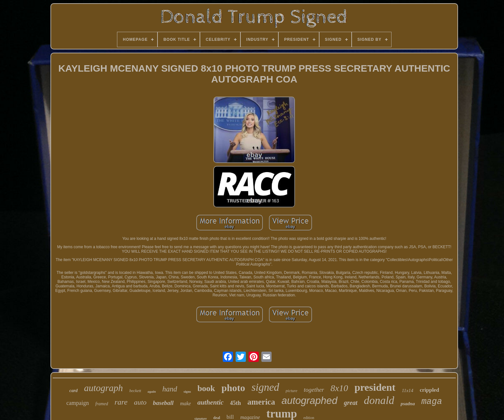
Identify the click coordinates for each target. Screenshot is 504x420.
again (152, 391)
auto (140, 402)
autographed (310, 401)
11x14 (408, 390)
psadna (408, 404)
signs (187, 391)
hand (170, 389)
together (314, 390)
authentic (211, 402)
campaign (78, 403)
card (74, 391)
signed (265, 387)
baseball (163, 403)
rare (121, 402)
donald (379, 400)
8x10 (339, 388)
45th (236, 403)
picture (292, 391)
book (206, 388)
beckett (135, 391)
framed (102, 404)
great (351, 403)
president (375, 387)
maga (432, 402)
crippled (429, 390)
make (185, 403)
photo (233, 388)
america (261, 402)
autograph (104, 388)
